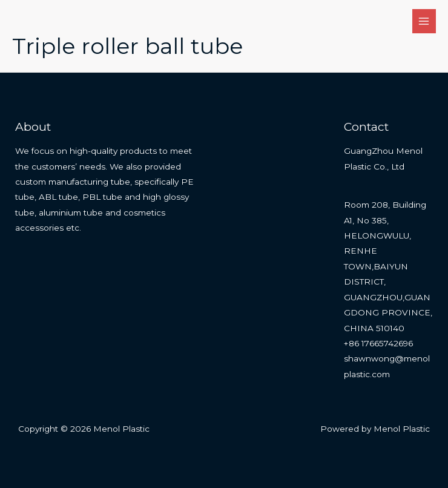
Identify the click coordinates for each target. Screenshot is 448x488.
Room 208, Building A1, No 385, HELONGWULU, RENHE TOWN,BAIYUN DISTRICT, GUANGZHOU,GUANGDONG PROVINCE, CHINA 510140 (388, 266)
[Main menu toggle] (424, 21)
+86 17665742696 (378, 343)
